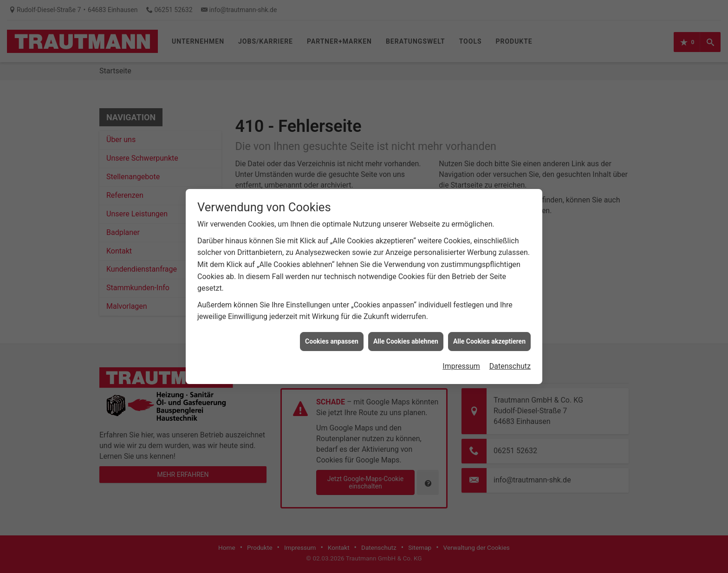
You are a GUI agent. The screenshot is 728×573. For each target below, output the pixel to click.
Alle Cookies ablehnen (406, 337)
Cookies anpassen (332, 337)
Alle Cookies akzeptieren (489, 337)
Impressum (461, 361)
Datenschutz (510, 361)
